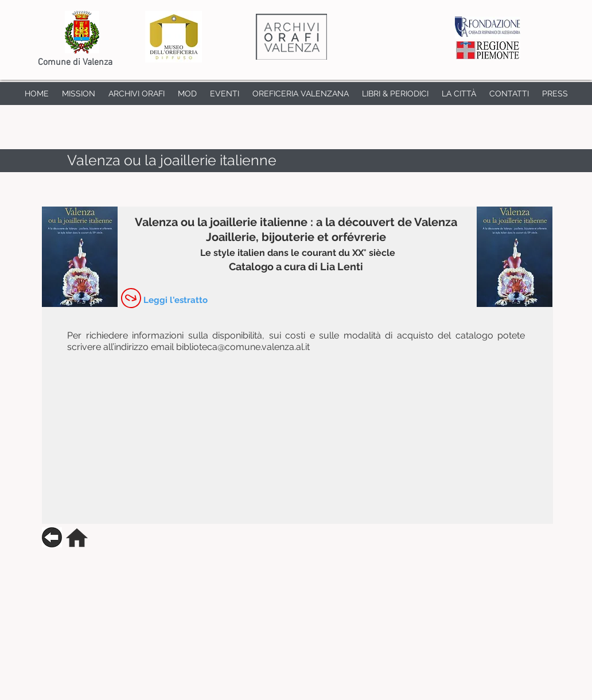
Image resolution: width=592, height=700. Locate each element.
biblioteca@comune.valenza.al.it (243, 347)
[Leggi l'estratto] (176, 300)
